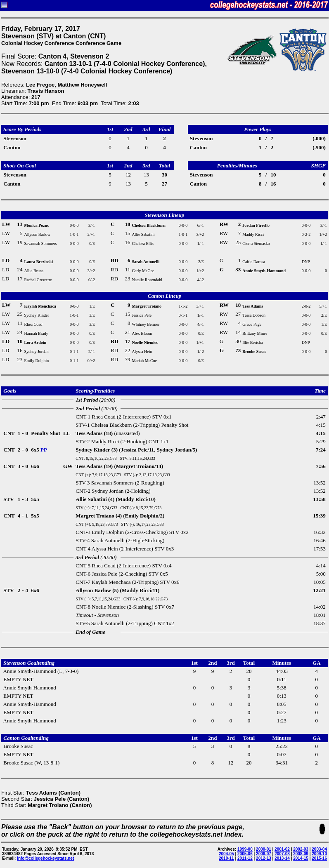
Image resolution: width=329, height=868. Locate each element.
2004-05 (226, 854)
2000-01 (264, 849)
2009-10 (319, 854)
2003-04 (319, 849)
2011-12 (245, 858)
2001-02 (282, 849)
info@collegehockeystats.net (45, 858)
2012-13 (264, 858)
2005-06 (245, 854)
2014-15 (301, 858)
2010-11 (226, 858)
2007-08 (282, 854)
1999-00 (245, 849)
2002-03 (301, 849)
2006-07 (264, 854)
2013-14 (282, 858)
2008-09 (301, 854)
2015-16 (319, 858)
